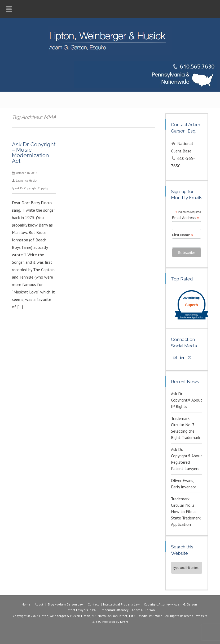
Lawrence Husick (27, 181)
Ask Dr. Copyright (26, 188)
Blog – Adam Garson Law (65, 604)
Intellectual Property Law (121, 604)
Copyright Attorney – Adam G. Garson (170, 604)
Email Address (186, 218)
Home (26, 604)
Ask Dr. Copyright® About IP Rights (187, 400)
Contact (93, 604)
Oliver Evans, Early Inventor (184, 484)
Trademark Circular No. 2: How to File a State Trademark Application (186, 511)
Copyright (44, 188)
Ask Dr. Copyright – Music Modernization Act (34, 153)
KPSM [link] (124, 622)
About (39, 604)
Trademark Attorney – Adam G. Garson (127, 610)
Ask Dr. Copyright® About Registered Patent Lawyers (187, 459)
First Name (183, 235)
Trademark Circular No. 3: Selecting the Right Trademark (186, 428)
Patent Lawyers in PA (81, 610)
